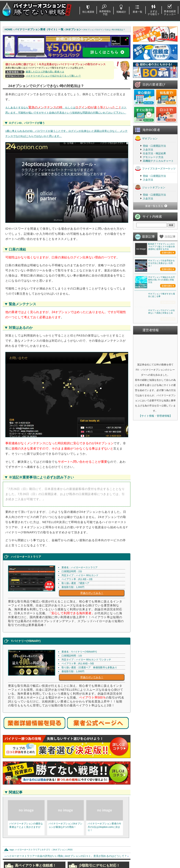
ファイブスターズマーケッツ (155, 199)
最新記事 (148, 267)
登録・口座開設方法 (154, 177)
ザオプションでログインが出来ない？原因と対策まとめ (161, 442)
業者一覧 (137, 12)
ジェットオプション (150, 218)
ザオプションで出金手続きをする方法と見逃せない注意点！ (161, 319)
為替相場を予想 (105, 13)
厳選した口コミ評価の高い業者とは (45, 72)
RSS (70, 850)
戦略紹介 (121, 12)
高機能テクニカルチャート (158, 192)
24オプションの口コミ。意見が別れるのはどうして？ (96, 856)
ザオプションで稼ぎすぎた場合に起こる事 (161, 400)
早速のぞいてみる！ (92, 593)
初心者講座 (88, 12)
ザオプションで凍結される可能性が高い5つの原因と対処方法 (161, 360)
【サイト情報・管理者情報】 (155, 546)
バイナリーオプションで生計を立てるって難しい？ (53, 76)
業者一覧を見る (154, 237)
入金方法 (148, 180)
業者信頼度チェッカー (170, 13)
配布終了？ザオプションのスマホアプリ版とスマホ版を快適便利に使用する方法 (161, 277)
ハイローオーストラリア (27, 850)
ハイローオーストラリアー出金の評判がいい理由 (35, 856)
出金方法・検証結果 (154, 184)
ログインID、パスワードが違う (27, 123)
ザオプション (146, 169)
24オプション (59, 850)
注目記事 (170, 267)
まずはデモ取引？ (154, 13)
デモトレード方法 (153, 188)
